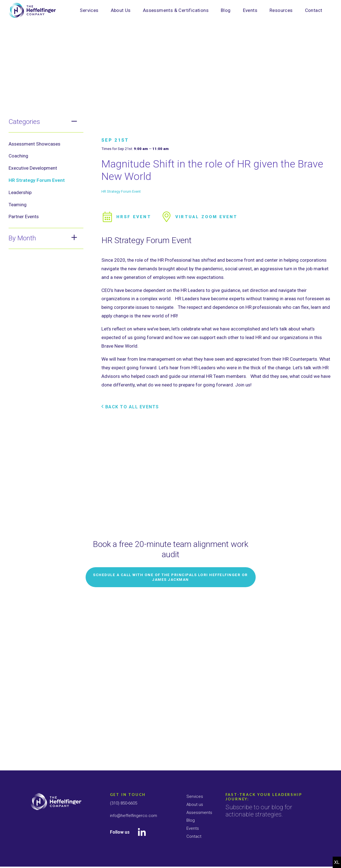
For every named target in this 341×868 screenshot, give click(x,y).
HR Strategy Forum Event (37, 180)
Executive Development (33, 168)
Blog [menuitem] (226, 10)
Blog (191, 820)
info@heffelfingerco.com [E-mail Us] (134, 815)
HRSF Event (127, 330)
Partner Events (24, 217)
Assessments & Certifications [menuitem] (176, 10)
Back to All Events (131, 520)
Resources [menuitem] (281, 10)
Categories (24, 122)
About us (195, 804)
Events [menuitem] (250, 10)
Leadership (20, 192)
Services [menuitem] (89, 10)
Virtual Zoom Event (202, 330)
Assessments (200, 812)
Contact (194, 836)
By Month (22, 238)
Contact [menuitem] (314, 10)
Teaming (18, 205)
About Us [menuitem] (121, 10)
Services (195, 796)
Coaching (18, 156)
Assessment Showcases (34, 144)
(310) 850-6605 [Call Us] (125, 803)
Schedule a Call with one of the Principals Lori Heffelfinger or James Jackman (171, 718)
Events (193, 828)
